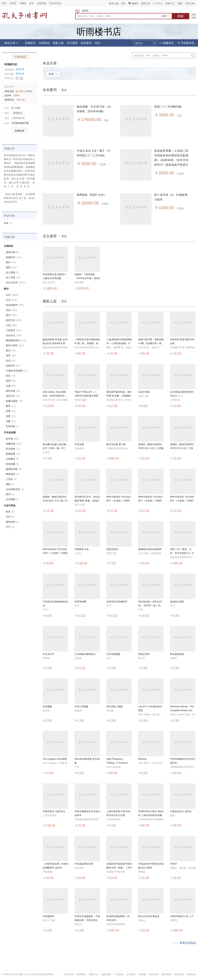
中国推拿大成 (82, 549)
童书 (11, 315)
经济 (11, 376)
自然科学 (13, 366)
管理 (11, 381)
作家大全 (191, 974)
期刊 (11, 262)
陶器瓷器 (12, 474)
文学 (12, 295)
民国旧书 (14, 257)
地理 (11, 416)
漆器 (10, 484)
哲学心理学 (15, 346)
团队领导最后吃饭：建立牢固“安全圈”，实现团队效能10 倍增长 (119, 396)
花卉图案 (47, 707)
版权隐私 (106, 974)
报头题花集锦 (177, 654)
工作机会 (131, 974)
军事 (11, 411)
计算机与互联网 (16, 371)
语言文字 (13, 396)
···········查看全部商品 (184, 943)
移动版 (143, 974)
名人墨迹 (12, 272)
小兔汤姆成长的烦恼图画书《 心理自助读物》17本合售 (119, 343)
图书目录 (154, 974)
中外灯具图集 (82, 707)
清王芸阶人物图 (115, 707)
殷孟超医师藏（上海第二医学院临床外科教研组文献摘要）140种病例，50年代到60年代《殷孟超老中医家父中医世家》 (171, 160)
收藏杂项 (14, 444)
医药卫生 (14, 320)
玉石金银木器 (15, 489)
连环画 (13, 439)
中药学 (174, 864)
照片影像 (13, 449)
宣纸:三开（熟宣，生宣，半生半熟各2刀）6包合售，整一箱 (182, 553)
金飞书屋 (16, 108)
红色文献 (12, 426)
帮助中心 (94, 974)
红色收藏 (12, 464)
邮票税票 (13, 454)
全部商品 (44, 43)
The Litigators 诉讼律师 (55, 759)
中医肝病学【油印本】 (54, 811)
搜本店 (139, 43)
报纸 (11, 267)
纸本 (10, 512)
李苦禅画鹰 (80, 602)
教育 (11, 406)
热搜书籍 (179, 974)
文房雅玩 (12, 459)
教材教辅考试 (16, 340)
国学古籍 (13, 391)
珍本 (8, 223)
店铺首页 (30, 43)
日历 (10, 517)
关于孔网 (69, 974)
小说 (11, 325)
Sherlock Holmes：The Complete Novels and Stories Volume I (182, 710)
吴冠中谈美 (144, 392)
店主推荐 (72, 43)
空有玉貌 (79, 444)
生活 (11, 361)
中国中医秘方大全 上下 (182, 916)
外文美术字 (49, 654)
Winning (142, 759)
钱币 (10, 494)
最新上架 (58, 43)
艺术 (11, 300)
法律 (11, 386)
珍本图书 (86, 43)
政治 (11, 351)
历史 (11, 310)
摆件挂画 (12, 522)
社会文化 (14, 335)
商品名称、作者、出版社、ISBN (94, 16)
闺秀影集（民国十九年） (92, 195)
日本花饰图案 (113, 654)
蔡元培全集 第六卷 (116, 444)
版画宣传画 (14, 469)
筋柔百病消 (112, 549)
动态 (97, 43)
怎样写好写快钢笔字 (117, 602)
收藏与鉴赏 (14, 401)
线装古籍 (12, 252)
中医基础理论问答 (84, 864)
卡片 (10, 527)
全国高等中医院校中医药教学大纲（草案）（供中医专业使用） (119, 868)
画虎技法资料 (177, 602)
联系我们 (81, 974)
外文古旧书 (16, 283)
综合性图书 (15, 305)
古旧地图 (12, 499)
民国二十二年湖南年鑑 (168, 107)
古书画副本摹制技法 (85, 654)
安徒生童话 (144, 654)
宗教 (11, 421)
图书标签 (166, 974)
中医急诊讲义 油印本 (181, 811)
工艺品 (11, 479)
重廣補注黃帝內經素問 (150, 549)
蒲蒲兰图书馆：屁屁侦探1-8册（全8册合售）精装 (151, 343)
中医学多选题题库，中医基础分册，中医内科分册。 (87, 920)
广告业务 (119, 974)
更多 (64, 90)
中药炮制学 (49, 916)
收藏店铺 (19, 131)
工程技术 (14, 330)
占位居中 (24, 15)
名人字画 (13, 278)
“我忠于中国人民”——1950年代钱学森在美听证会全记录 (86, 396)
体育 (11, 356)
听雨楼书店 (11, 64)
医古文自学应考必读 (149, 916)
